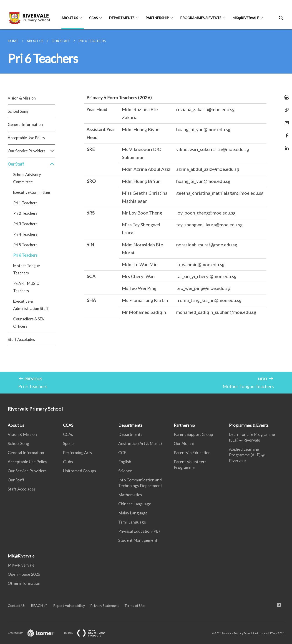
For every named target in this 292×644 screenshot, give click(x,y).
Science (125, 471)
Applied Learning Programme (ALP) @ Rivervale (247, 455)
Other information (24, 583)
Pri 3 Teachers (25, 224)
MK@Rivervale (246, 18)
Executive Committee (31, 192)
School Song (18, 111)
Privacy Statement (105, 605)
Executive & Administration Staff (31, 305)
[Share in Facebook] (285, 133)
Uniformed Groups (79, 471)
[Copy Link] (285, 110)
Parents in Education (192, 452)
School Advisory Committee (27, 178)
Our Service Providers (31, 151)
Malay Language (133, 513)
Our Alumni (184, 443)
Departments (122, 18)
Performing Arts (77, 452)
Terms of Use (135, 605)
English (125, 462)
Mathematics (130, 495)
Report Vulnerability (69, 605)
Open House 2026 (24, 574)
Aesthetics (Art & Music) (140, 443)
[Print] (285, 97)
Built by (88, 633)
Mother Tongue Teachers (26, 269)
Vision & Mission (22, 98)
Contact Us (17, 605)
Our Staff (31, 164)
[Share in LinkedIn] (285, 145)
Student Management (138, 540)
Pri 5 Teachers (25, 245)
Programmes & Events (201, 18)
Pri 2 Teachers (25, 213)
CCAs (68, 434)
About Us (70, 18)
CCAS (93, 18)
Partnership (157, 18)
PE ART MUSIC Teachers (26, 287)
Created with (34, 633)
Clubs (68, 462)
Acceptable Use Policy (26, 138)
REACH (37, 605)
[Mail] (285, 120)
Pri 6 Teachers (25, 255)
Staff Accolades (21, 339)
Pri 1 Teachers (25, 203)
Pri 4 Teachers (25, 234)
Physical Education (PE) (139, 531)
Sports (69, 443)
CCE (122, 452)
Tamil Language (132, 522)
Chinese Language (135, 504)
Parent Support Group (193, 434)
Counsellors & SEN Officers (29, 323)
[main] (146, 211)
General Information (25, 124)
